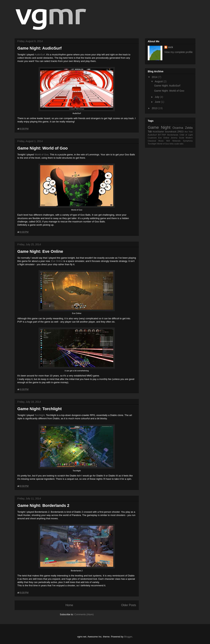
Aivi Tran (189, 132)
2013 (155, 108)
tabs (182, 144)
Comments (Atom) (84, 614)
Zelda (189, 128)
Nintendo (176, 141)
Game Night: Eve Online (40, 251)
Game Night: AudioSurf (39, 48)
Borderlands (173, 135)
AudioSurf (40, 55)
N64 (168, 141)
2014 (155, 77)
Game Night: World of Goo (43, 148)
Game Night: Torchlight (40, 409)
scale (177, 144)
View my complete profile (178, 52)
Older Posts (129, 605)
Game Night (159, 127)
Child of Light (186, 135)
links (172, 144)
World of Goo (42, 155)
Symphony (188, 141)
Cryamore (152, 138)
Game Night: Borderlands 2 (43, 505)
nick (171, 47)
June (158, 102)
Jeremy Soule (177, 138)
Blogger (128, 637)
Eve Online (57, 261)
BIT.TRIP (162, 135)
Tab (150, 131)
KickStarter (159, 132)
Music (161, 141)
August (159, 81)
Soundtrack (171, 132)
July (157, 97)
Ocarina (178, 128)
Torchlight (40, 415)
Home (69, 605)
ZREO (181, 132)
